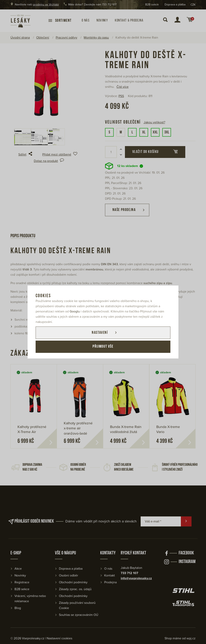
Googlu (75, 311)
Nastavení (100, 333)
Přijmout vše (103, 347)
